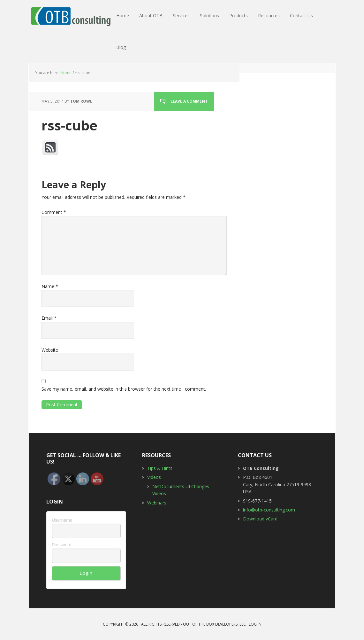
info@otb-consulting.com (269, 510)
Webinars (157, 503)
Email (49, 318)
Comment (54, 212)
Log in (255, 624)
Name (50, 286)
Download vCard (260, 519)
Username (62, 520)
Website (50, 350)
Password (61, 545)
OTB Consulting (70, 16)
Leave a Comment (189, 101)
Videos (154, 477)
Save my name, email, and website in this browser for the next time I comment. (124, 389)
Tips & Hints (160, 468)
